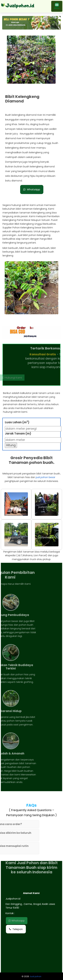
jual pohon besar (46, 477)
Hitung (11, 445)
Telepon (16, 929)
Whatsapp (17, 921)
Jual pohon (35, 976)
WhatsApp (32, 189)
